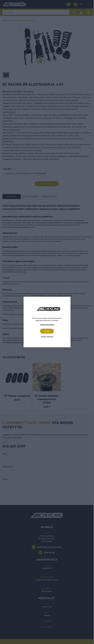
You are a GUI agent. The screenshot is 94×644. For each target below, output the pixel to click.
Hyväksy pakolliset (47, 337)
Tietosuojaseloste (47, 325)
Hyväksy (47, 331)
